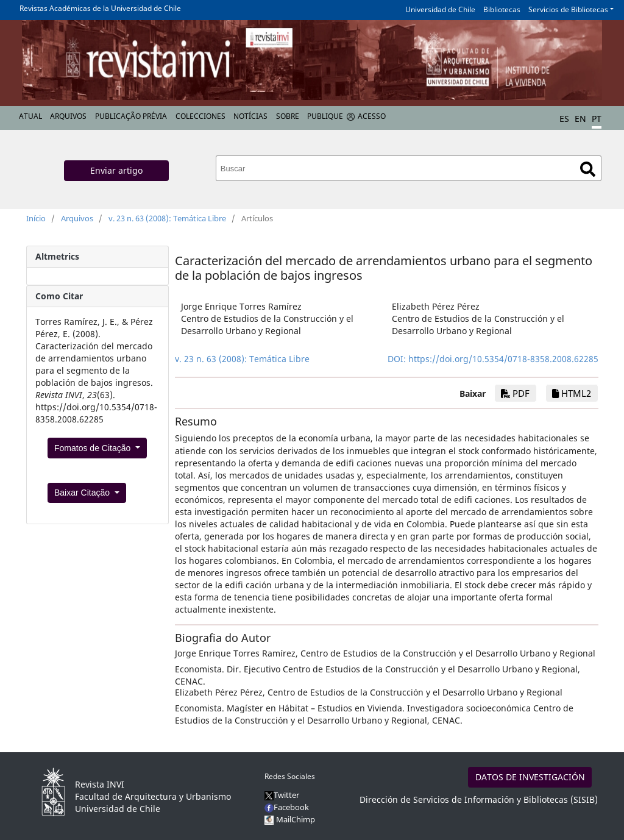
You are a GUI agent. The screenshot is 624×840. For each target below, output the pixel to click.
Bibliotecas (502, 9)
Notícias (250, 116)
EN (580, 119)
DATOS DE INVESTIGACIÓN (530, 777)
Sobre (288, 116)
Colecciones (200, 116)
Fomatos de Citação (94, 448)
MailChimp (296, 819)
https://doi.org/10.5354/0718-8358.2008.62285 (503, 359)
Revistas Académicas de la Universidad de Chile (100, 8)
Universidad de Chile (440, 9)
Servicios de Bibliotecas (568, 9)
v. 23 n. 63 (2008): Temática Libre (167, 218)
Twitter (282, 795)
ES (564, 119)
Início (36, 218)
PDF (515, 393)
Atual (30, 116)
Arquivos (68, 116)
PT (597, 119)
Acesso (372, 116)
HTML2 (572, 393)
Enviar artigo (116, 170)
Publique (325, 116)
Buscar (588, 169)
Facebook (287, 807)
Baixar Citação (83, 493)
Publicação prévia (131, 116)
